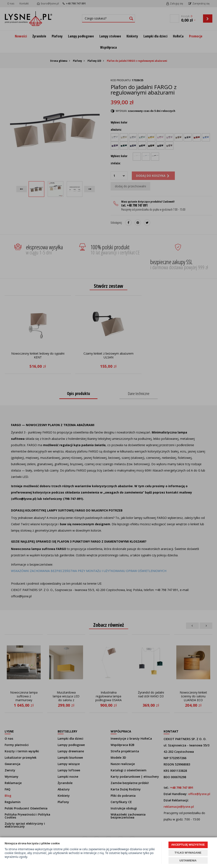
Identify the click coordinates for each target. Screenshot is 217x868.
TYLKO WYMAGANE (188, 853)
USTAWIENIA (188, 860)
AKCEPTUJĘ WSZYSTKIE (188, 845)
